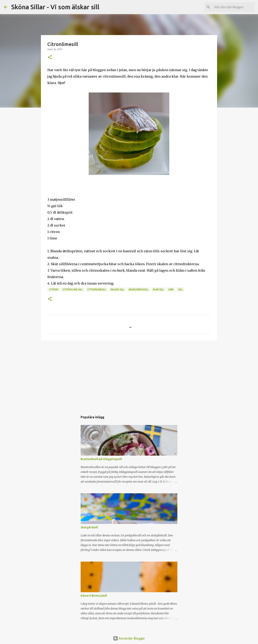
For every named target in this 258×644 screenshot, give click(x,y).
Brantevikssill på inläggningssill (101, 459)
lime (171, 289)
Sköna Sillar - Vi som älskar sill (55, 7)
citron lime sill (73, 289)
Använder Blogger (129, 638)
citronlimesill (97, 289)
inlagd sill (117, 289)
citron (54, 289)
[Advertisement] (129, 375)
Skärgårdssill (89, 527)
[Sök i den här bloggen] (234, 7)
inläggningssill (139, 289)
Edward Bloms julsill (94, 596)
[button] (50, 58)
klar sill (158, 289)
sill (180, 289)
